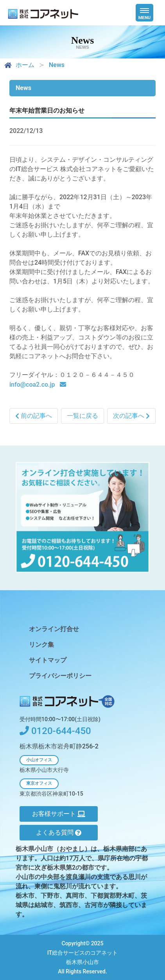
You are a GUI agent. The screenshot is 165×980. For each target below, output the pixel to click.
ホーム (19, 65)
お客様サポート (59, 814)
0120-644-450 (55, 731)
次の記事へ (131, 416)
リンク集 (41, 645)
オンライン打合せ (54, 629)
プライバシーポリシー (60, 676)
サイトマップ (48, 660)
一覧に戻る (82, 416)
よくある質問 (59, 832)
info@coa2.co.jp (33, 385)
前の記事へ (34, 416)
